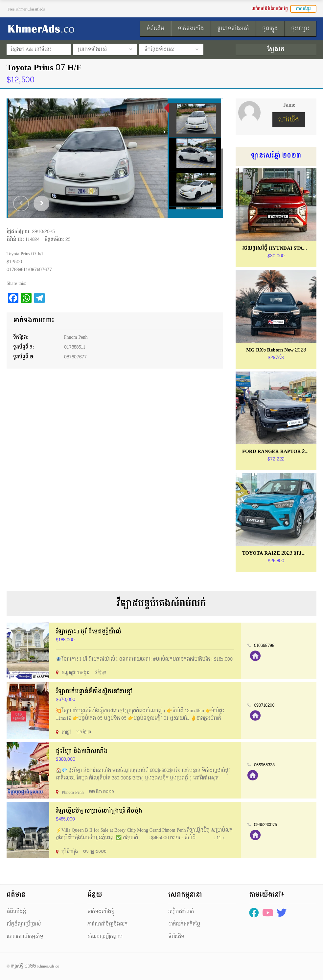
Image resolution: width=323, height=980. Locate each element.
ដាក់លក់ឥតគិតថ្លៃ (184, 924)
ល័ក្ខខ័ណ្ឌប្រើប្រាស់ (24, 924)
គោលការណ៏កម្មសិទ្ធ (25, 937)
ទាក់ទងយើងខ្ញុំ (101, 912)
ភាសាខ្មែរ (303, 9)
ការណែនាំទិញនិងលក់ (107, 924)
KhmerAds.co (48, 966)
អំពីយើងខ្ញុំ (16, 912)
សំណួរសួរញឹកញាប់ (105, 937)
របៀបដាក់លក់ (181, 912)
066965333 (264, 765)
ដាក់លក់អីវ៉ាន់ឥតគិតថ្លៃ (270, 9)
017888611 (75, 347)
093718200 (264, 705)
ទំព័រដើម (176, 937)
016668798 (264, 646)
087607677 (75, 357)
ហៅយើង (289, 120)
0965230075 (265, 825)
